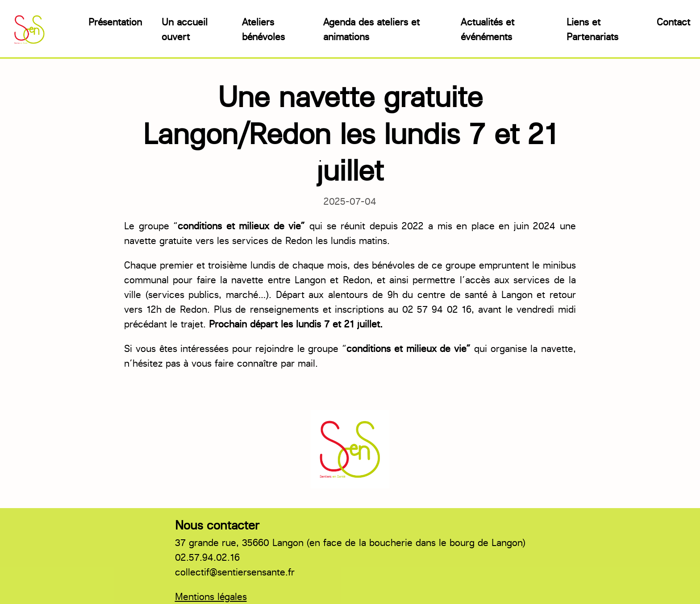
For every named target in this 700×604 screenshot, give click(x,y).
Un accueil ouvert (185, 29)
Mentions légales (211, 597)
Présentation (115, 22)
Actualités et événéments (487, 29)
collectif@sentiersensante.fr (235, 572)
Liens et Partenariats (592, 29)
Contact (673, 22)
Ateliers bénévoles (263, 29)
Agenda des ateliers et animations (371, 29)
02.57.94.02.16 (207, 557)
